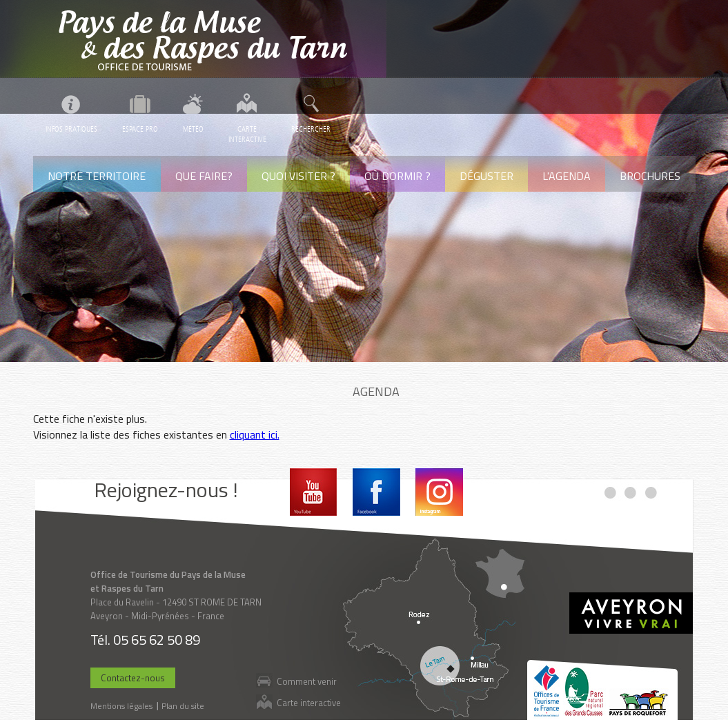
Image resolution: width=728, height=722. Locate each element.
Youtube (314, 492)
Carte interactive (309, 702)
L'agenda (567, 176)
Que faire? (204, 176)
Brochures (650, 176)
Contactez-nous (133, 678)
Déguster (486, 176)
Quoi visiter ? (298, 176)
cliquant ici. (255, 434)
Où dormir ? (397, 176)
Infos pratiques (71, 129)
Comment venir (307, 681)
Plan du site (183, 706)
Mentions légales (121, 706)
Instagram (439, 492)
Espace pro (140, 129)
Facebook (376, 492)
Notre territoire (97, 176)
